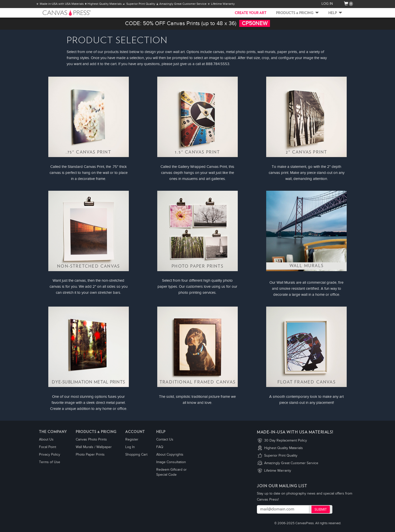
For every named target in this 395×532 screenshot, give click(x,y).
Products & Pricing (297, 13)
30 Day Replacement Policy (286, 441)
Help (335, 13)
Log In (130, 447)
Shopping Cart (136, 455)
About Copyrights (170, 455)
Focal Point (48, 447)
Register (132, 440)
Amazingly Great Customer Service (291, 463)
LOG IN (327, 4)
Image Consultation (171, 462)
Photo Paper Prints (90, 455)
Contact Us (165, 440)
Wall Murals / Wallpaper (94, 447)
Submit (321, 510)
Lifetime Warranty (278, 471)
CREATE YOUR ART (251, 13)
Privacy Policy (50, 455)
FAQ (160, 447)
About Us (46, 440)
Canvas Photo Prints (91, 440)
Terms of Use (50, 462)
